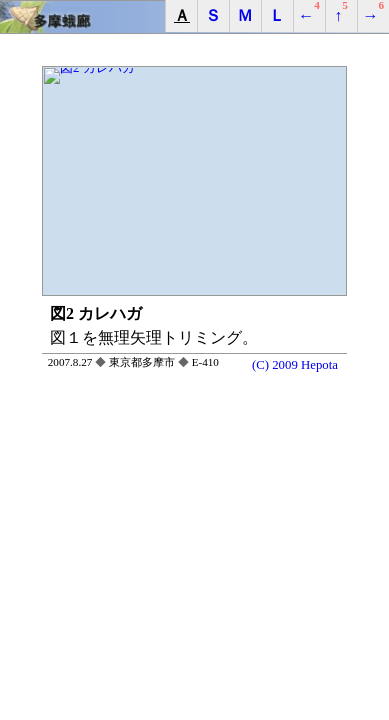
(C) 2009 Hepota (295, 364)
